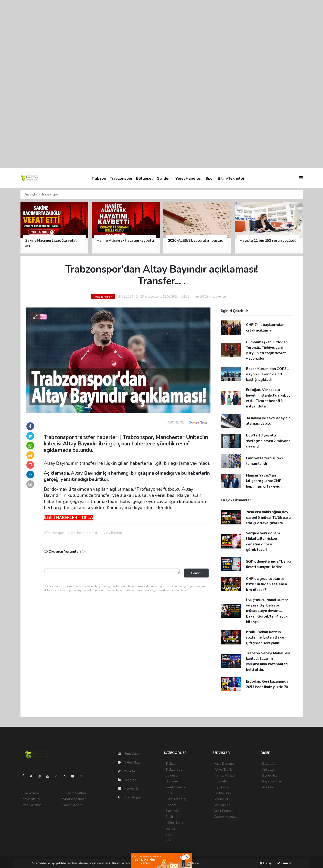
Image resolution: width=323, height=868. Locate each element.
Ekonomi (172, 811)
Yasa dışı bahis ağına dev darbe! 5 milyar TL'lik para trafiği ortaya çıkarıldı (268, 517)
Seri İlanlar (222, 805)
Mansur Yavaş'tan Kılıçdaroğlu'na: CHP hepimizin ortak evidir (264, 481)
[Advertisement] (141, 84)
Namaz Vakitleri (225, 775)
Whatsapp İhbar (74, 799)
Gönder (196, 573)
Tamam (284, 863)
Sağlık (170, 817)
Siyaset (171, 805)
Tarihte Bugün (224, 793)
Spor (210, 178)
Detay (266, 863)
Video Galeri (130, 762)
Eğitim (170, 840)
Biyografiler (270, 775)
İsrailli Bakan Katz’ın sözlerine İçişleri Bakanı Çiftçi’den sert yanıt (266, 637)
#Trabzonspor (54, 533)
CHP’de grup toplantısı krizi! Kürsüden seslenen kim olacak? (266, 584)
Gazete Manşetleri (227, 817)
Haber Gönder (72, 805)
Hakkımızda (31, 793)
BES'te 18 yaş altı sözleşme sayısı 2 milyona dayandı (268, 441)
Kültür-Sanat (175, 823)
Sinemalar (221, 799)
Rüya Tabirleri (272, 781)
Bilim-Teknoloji (231, 178)
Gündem (164, 178)
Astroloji (268, 787)
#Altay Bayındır (112, 533)
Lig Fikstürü (222, 787)
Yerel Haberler (189, 178)
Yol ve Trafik (223, 770)
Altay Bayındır (87, 473)
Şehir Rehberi (224, 811)
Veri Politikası (32, 805)
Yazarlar (127, 771)
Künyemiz (128, 789)
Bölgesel (144, 178)
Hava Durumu (224, 764)
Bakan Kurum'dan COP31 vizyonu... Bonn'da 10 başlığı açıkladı (267, 374)
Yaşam (170, 834)
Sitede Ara (270, 764)
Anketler (268, 770)
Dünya (170, 829)
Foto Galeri (129, 754)
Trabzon (99, 178)
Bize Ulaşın (129, 797)
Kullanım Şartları (74, 793)
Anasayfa (31, 195)
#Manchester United (82, 533)
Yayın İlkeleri (32, 799)
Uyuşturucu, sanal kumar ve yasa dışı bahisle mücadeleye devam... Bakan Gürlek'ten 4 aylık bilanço (267, 611)
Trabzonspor (121, 178)
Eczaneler (221, 781)
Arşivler (127, 780)
